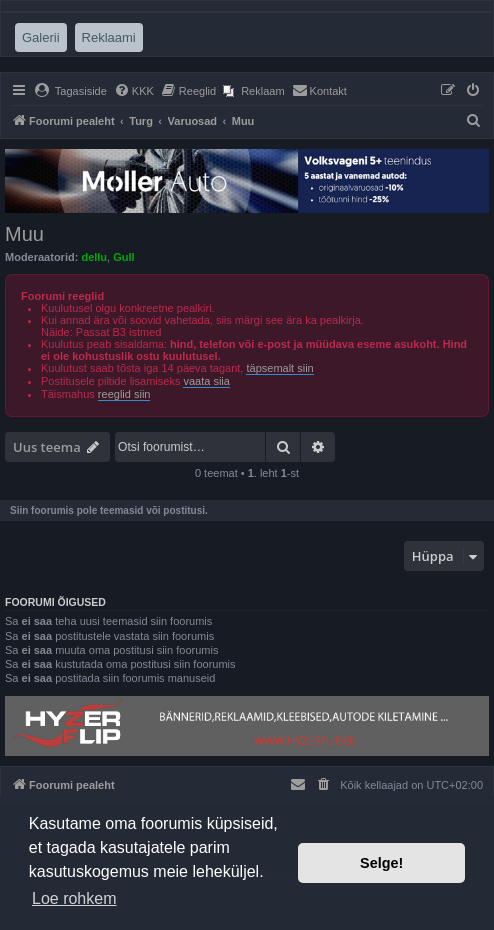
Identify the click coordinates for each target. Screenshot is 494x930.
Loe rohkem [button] (74, 898)
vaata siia (206, 381)
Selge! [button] (381, 863)
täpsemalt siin (279, 368)
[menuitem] (70, 91)
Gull (123, 257)
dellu (94, 257)
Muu (24, 234)
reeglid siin (124, 394)
